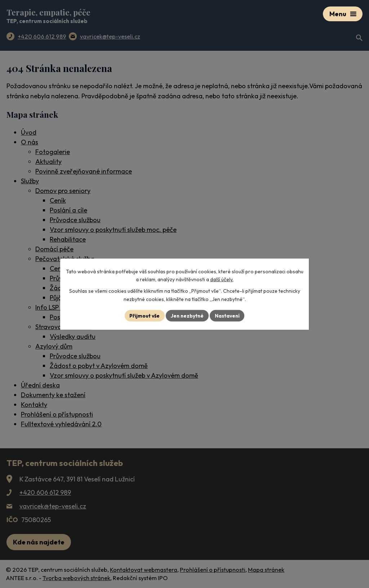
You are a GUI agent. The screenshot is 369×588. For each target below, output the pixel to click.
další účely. (222, 279)
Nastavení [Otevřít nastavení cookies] (228, 315)
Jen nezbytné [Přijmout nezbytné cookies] (187, 315)
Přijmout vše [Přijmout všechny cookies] (144, 315)
